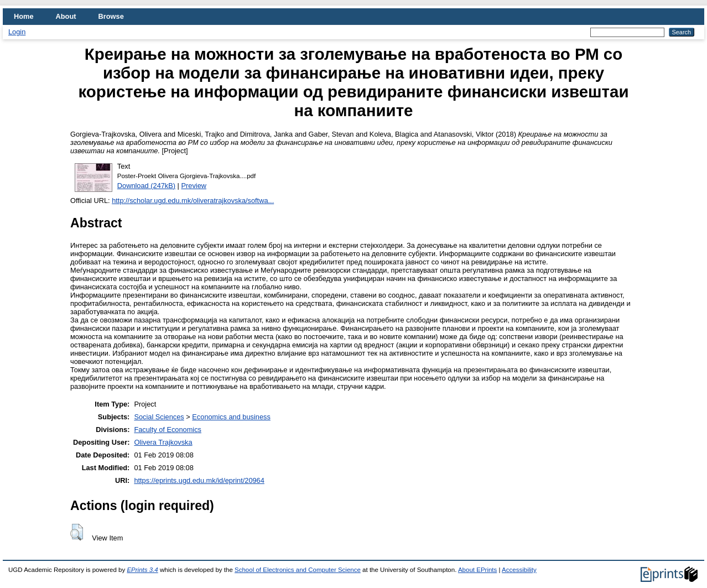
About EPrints (477, 570)
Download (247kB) (146, 186)
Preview (194, 186)
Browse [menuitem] (111, 16)
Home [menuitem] (24, 16)
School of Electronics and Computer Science (298, 570)
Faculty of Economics (168, 430)
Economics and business (231, 417)
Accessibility (519, 570)
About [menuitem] (66, 16)
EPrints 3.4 (142, 570)
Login (17, 32)
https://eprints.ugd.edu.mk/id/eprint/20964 (199, 480)
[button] (77, 532)
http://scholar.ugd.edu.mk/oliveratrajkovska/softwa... (193, 201)
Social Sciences (159, 417)
